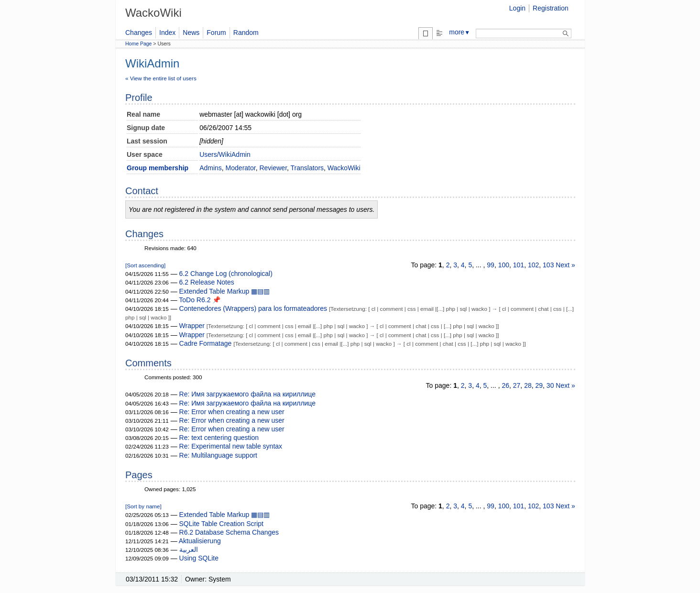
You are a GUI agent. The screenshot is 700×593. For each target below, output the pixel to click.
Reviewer (273, 168)
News (191, 33)
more (459, 32)
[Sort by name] (143, 506)
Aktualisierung (200, 541)
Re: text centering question (219, 438)
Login (517, 8)
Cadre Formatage (206, 343)
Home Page (138, 44)
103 (548, 265)
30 (550, 385)
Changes (139, 33)
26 (505, 385)
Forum (216, 33)
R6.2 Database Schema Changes (229, 532)
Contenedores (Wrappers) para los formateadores (253, 308)
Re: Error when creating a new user (232, 412)
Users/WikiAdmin (225, 154)
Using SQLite (199, 558)
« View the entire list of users (161, 78)
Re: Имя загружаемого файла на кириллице (248, 394)
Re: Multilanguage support (218, 455)
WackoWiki (344, 168)
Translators (307, 168)
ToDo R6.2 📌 (200, 300)
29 (539, 385)
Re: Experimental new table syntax (231, 446)
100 (504, 265)
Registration (551, 8)
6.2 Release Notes (207, 282)
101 (519, 265)
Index (167, 33)
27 (517, 385)
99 (491, 265)
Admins (211, 168)
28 (528, 385)
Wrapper (192, 326)
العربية (189, 549)
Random (246, 33)
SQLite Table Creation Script (221, 524)
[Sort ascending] (145, 265)
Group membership (158, 168)
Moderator (241, 168)
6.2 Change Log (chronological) (226, 274)
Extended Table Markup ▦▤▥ (225, 291)
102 (533, 265)
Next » (565, 265)
